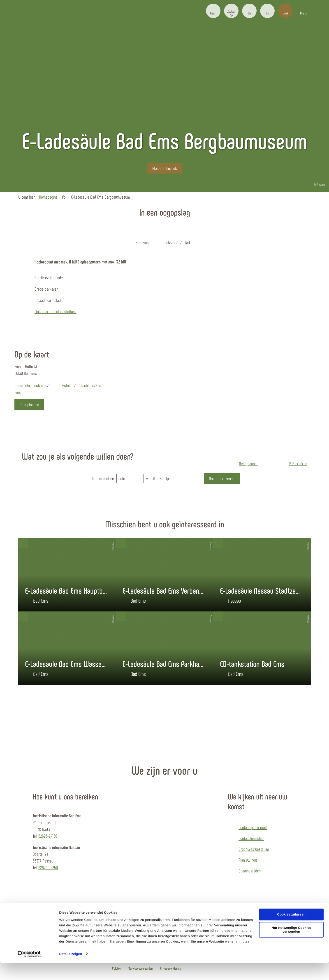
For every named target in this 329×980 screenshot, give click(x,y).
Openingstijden (250, 871)
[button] (213, 11)
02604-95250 (48, 867)
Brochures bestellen (254, 849)
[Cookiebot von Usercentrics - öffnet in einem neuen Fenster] (29, 971)
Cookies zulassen (291, 932)
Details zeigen (71, 971)
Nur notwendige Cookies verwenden (291, 947)
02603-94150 (48, 836)
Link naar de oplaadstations (56, 311)
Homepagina (48, 197)
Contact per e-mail (253, 827)
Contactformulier (251, 838)
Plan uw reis (248, 860)
